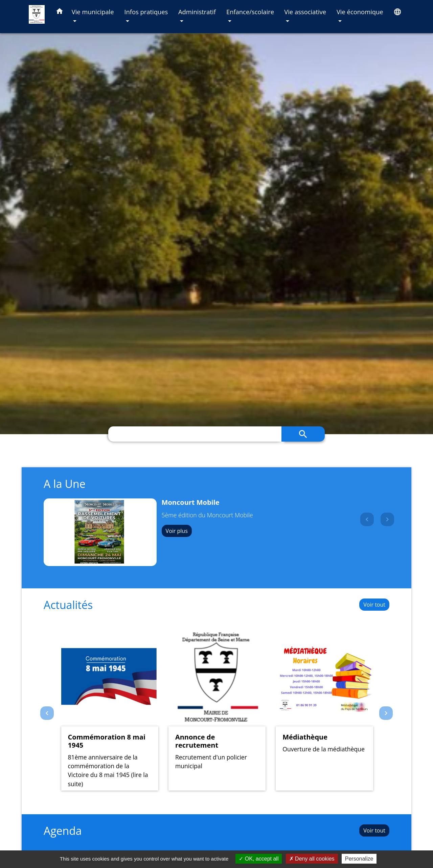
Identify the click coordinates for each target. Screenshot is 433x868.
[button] (60, 12)
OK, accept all (259, 859)
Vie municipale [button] (93, 12)
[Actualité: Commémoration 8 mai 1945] (110, 710)
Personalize (359, 859)
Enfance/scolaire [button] (250, 12)
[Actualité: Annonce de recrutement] (217, 710)
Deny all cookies (312, 859)
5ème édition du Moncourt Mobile (207, 515)
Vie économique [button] (360, 12)
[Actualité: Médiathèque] (324, 710)
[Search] (195, 434)
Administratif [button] (197, 12)
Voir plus (177, 531)
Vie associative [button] (305, 12)
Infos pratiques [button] (146, 12)
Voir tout (374, 605)
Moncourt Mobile (191, 502)
